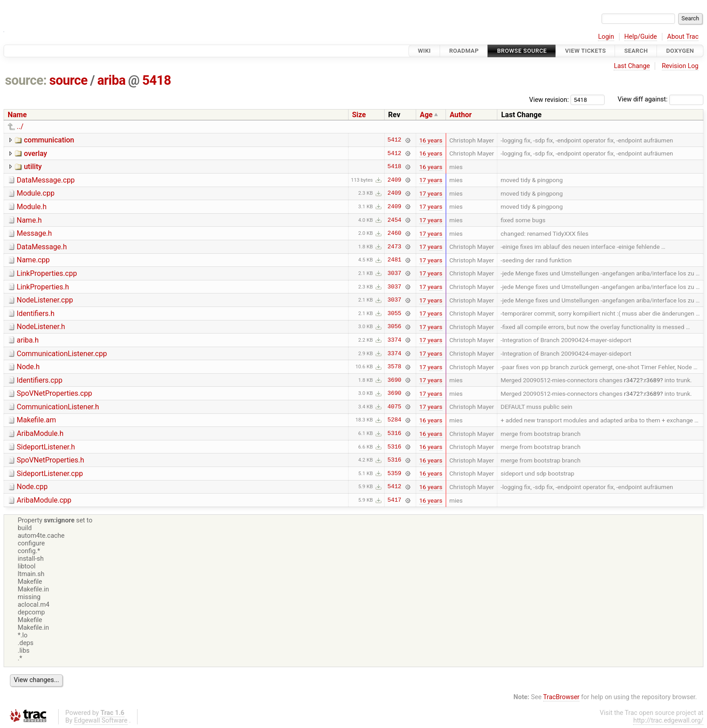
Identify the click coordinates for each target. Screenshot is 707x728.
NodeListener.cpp (45, 300)
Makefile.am (36, 420)
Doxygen (680, 51)
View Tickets (585, 51)
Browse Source (522, 51)
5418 (156, 80)
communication (49, 140)
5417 (394, 500)
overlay (35, 153)
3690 (394, 380)
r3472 (632, 380)
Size (359, 115)
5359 (394, 473)
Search (636, 51)
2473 (394, 247)
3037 (394, 273)
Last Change (632, 66)
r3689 (652, 380)
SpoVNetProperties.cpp (54, 393)
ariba (112, 80)
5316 (394, 434)
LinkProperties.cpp (47, 273)
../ (20, 126)
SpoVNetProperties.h (50, 460)
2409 (394, 180)
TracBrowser (562, 697)
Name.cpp (33, 260)
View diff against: (661, 99)
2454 (394, 220)
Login (606, 37)
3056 (394, 327)
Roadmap (464, 51)
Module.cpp (36, 193)
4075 (394, 407)
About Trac (683, 37)
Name (17, 115)
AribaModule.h (40, 433)
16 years (431, 140)
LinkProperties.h (43, 287)
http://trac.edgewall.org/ (668, 721)
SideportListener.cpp (50, 474)
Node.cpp (32, 487)
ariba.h (28, 340)
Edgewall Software (101, 721)
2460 (394, 234)
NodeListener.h (41, 327)
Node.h (28, 367)
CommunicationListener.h (58, 407)
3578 (394, 367)
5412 (394, 140)
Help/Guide (641, 37)
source (68, 80)
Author (461, 115)
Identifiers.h (36, 314)
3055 (394, 313)
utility (33, 167)
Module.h (32, 207)
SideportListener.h (46, 447)
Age (426, 115)
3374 (394, 340)
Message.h (34, 233)
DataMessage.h (42, 247)
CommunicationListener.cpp (62, 354)
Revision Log (680, 66)
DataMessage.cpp (46, 180)
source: (26, 80)
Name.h (29, 220)
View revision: (549, 99)
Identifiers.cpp (39, 380)
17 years (431, 180)
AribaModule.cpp (44, 500)
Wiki (425, 51)
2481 (394, 260)
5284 (394, 420)
